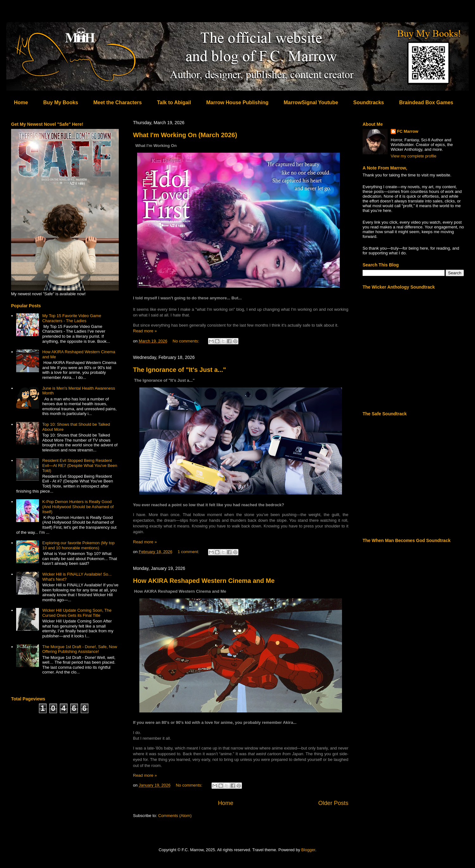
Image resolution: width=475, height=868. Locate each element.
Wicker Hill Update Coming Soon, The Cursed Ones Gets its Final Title (77, 613)
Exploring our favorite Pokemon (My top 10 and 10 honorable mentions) (78, 545)
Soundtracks (369, 102)
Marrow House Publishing (237, 102)
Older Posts (333, 803)
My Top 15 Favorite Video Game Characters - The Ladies (72, 318)
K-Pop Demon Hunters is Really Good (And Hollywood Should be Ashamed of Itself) (78, 507)
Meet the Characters (118, 102)
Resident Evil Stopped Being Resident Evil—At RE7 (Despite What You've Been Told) (80, 465)
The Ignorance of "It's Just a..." (180, 370)
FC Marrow (408, 131)
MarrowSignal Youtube (311, 102)
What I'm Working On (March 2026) (185, 135)
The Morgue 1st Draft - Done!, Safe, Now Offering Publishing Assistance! (79, 649)
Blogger (308, 850)
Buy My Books (60, 102)
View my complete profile (414, 156)
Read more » (145, 331)
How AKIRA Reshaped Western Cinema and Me (204, 581)
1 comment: (189, 552)
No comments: (186, 341)
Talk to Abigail (174, 102)
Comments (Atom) (175, 816)
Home (21, 102)
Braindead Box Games (426, 102)
